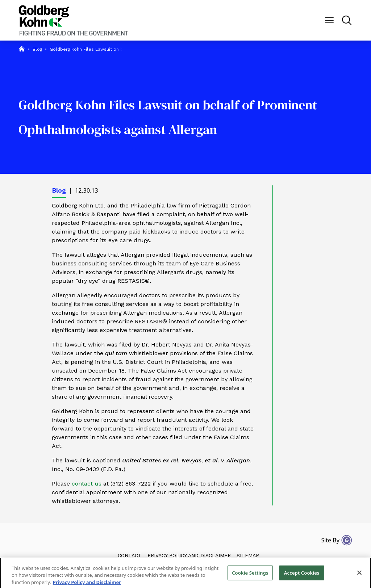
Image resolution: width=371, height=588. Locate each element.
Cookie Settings (250, 575)
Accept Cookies (302, 575)
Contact (130, 555)
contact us (87, 484)
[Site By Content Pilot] (347, 540)
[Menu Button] (329, 20)
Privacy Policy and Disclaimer (189, 555)
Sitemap (248, 555)
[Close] (359, 575)
